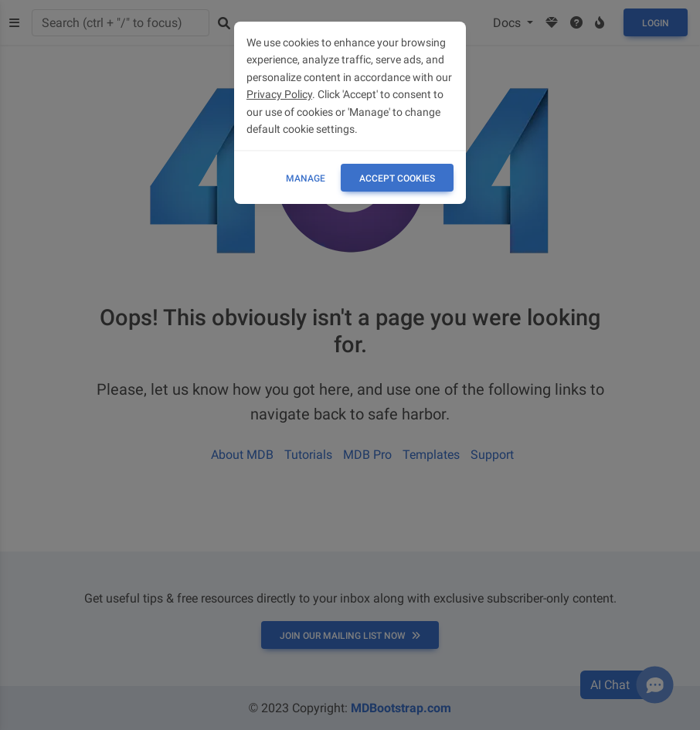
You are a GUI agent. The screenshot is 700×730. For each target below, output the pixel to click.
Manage (306, 178)
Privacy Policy (279, 94)
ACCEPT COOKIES (397, 178)
